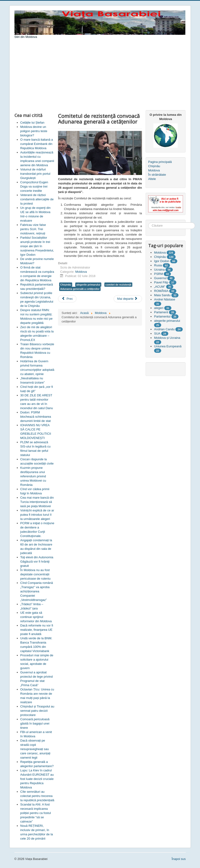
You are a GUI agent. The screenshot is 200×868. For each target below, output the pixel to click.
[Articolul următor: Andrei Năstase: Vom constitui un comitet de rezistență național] (128, 299)
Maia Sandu (162, 295)
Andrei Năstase (165, 299)
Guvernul (160, 278)
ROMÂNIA (161, 291)
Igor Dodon (162, 261)
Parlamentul (162, 316)
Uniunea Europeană (168, 346)
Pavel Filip (161, 282)
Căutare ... (148, 222)
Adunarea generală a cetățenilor (80, 289)
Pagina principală (160, 162)
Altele (152, 179)
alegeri (159, 308)
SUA (157, 333)
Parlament (161, 312)
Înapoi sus (179, 859)
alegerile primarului (88, 285)
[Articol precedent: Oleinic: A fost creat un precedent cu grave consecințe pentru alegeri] (67, 299)
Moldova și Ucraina (167, 338)
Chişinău (66, 285)
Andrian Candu (164, 329)
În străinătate (157, 175)
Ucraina (159, 270)
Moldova (81, 272)
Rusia (158, 265)
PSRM (159, 274)
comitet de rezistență (118, 285)
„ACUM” (160, 287)
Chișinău (154, 166)
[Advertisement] (100, 75)
